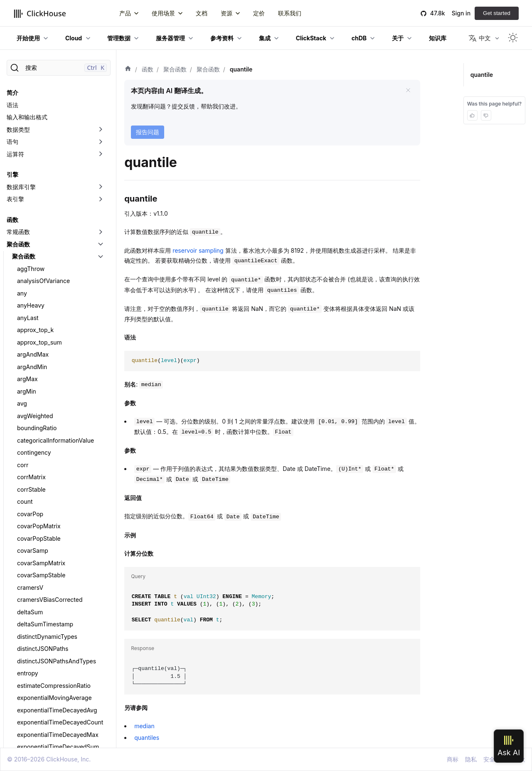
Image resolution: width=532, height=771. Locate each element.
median (27, 237)
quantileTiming (37, 470)
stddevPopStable (40, 642)
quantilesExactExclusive (50, 507)
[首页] (128, 69)
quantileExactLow (41, 372)
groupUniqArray (39, 78)
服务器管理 (170, 38)
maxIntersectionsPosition (52, 200)
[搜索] (59, 68)
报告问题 (148, 132)
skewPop (30, 592)
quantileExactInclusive (48, 360)
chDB (359, 38)
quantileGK (32, 409)
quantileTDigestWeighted (51, 458)
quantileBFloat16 (40, 286)
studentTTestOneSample (51, 715)
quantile (28, 274)
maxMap (29, 213)
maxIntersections (41, 188)
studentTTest (35, 703)
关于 (398, 38)
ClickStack (311, 38)
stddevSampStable (43, 666)
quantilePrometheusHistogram (59, 433)
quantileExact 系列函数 (48, 323)
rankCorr (29, 556)
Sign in (461, 13)
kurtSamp (30, 127)
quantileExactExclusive (48, 335)
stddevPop (32, 629)
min (22, 249)
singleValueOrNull (41, 580)
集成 (265, 38)
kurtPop (28, 115)
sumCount (31, 740)
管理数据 (119, 38)
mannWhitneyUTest (44, 164)
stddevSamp (34, 654)
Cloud (74, 38)
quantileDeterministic (46, 311)
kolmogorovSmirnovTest (50, 102)
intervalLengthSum (43, 90)
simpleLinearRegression (50, 568)
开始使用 (28, 38)
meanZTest (32, 225)
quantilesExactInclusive (49, 519)
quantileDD (32, 298)
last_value (30, 151)
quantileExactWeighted (49, 384)
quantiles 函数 (36, 494)
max (23, 176)
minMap (28, 262)
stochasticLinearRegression (55, 679)
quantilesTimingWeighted (52, 543)
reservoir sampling (198, 250)
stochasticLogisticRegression (57, 691)
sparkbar (29, 617)
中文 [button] (479, 38)
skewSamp (32, 605)
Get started (497, 13)
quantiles (147, 738)
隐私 (471, 759)
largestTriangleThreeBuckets (56, 139)
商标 (453, 759)
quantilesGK (34, 531)
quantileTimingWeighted (50, 482)
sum (23, 728)
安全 (489, 759)
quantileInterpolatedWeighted (58, 421)
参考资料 (222, 38)
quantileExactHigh (42, 347)
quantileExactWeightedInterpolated (63, 396)
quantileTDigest (38, 445)
